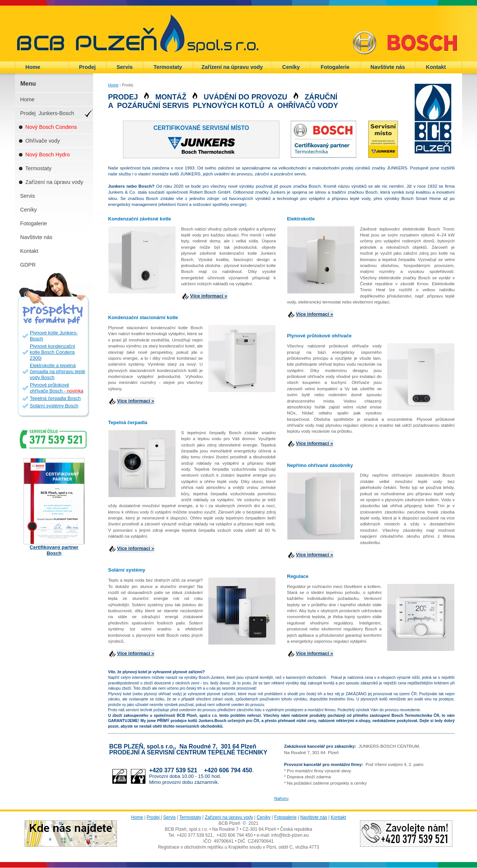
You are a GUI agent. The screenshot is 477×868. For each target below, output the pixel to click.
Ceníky (291, 67)
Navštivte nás (388, 67)
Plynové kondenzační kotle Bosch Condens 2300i (53, 352)
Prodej (87, 67)
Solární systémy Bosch (54, 406)
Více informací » (209, 296)
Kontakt (436, 67)
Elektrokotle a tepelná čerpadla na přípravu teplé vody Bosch (58, 371)
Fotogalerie (335, 67)
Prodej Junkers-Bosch (47, 113)
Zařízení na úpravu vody (232, 67)
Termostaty (168, 67)
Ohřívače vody (39, 141)
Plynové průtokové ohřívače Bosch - (57, 388)
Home (33, 67)
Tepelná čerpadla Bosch (55, 398)
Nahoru (281, 798)
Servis (125, 67)
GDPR (29, 265)
